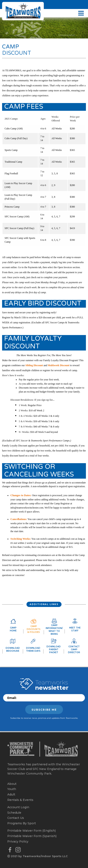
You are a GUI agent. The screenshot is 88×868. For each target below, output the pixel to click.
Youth (12, 789)
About (12, 784)
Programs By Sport (22, 823)
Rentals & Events (20, 800)
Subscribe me (44, 710)
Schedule (14, 813)
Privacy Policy (18, 841)
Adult (11, 794)
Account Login (18, 807)
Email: (12, 698)
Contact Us (16, 818)
